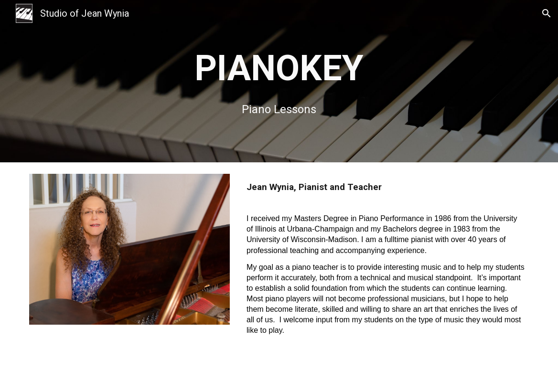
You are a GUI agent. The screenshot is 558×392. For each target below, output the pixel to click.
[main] (279, 81)
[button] (547, 13)
